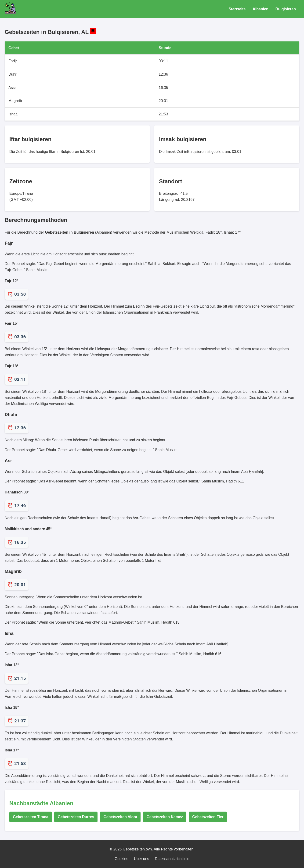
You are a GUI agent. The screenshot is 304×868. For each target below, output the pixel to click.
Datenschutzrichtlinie (172, 859)
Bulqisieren (286, 9)
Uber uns (142, 859)
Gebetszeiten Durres (76, 817)
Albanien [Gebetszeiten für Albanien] (261, 9)
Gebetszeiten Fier (208, 817)
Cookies (121, 859)
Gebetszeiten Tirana (31, 817)
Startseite (237, 9)
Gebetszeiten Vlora (120, 817)
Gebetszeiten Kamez (165, 817)
